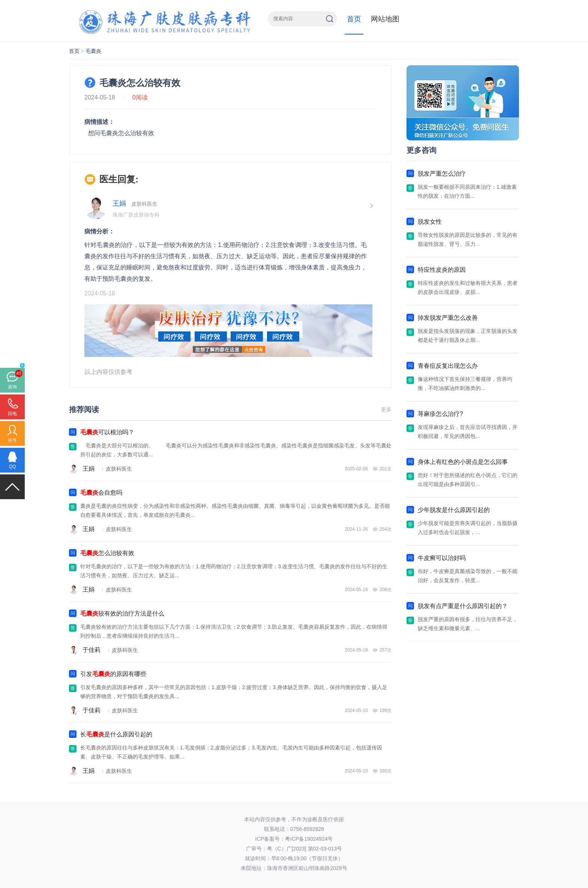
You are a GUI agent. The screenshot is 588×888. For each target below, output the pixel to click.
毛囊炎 (93, 51)
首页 (354, 19)
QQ (13, 467)
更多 (386, 409)
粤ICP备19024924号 (309, 839)
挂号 (12, 440)
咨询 (12, 387)
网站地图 (385, 19)
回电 (12, 414)
